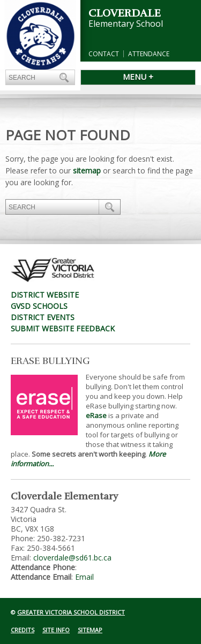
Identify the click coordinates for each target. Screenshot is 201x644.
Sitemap (90, 630)
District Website (45, 295)
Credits (23, 630)
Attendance (149, 54)
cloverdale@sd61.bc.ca (72, 558)
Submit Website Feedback (63, 328)
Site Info (56, 630)
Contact (104, 54)
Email (84, 577)
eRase (96, 415)
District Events (43, 317)
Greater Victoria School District (71, 612)
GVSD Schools (39, 306)
